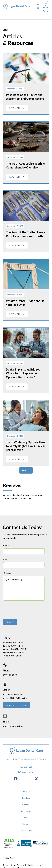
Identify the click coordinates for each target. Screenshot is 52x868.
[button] (5, 16)
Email (5, 559)
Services (26, 798)
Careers (26, 824)
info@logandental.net (13, 726)
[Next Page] (26, 470)
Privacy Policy (26, 830)
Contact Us (26, 811)
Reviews (26, 804)
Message (7, 573)
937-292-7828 (10, 675)
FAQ (26, 817)
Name (6, 546)
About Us (26, 791)
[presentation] (24, 609)
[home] (17, 6)
